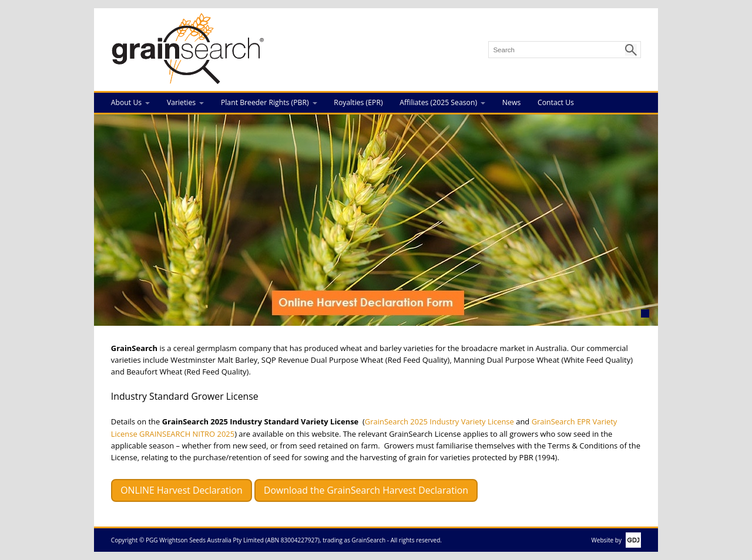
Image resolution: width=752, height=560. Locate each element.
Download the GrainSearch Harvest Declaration (366, 490)
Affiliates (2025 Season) (438, 102)
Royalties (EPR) (358, 102)
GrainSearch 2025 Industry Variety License (439, 421)
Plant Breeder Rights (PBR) (265, 102)
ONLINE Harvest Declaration (182, 490)
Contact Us (556, 102)
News (511, 102)
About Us (126, 102)
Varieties (181, 102)
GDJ (631, 540)
